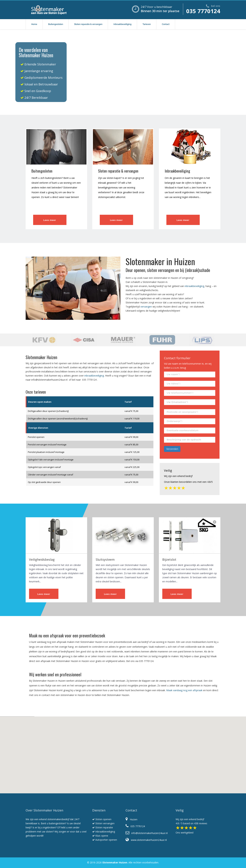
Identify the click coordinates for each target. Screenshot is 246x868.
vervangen (146, 307)
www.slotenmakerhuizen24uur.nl (146, 840)
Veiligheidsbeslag (42, 559)
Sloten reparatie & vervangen (88, 24)
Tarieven (147, 24)
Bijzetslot (169, 559)
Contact (166, 24)
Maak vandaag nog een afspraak (184, 690)
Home (34, 24)
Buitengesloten (56, 24)
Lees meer (50, 220)
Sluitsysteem (105, 559)
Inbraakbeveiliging (122, 24)
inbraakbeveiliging (194, 286)
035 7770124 (203, 11)
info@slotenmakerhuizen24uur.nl (49, 380)
